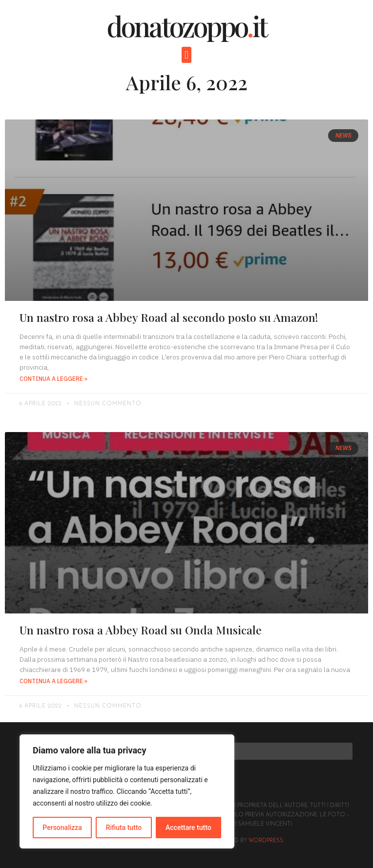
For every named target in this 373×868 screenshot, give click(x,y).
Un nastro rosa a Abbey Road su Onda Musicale (141, 630)
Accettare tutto (188, 828)
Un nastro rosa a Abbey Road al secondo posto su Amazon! (169, 317)
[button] (186, 55)
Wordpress (266, 841)
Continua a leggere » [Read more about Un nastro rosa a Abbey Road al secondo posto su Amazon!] (53, 379)
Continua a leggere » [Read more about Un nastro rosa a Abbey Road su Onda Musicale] (53, 681)
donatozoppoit (186, 26)
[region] (127, 791)
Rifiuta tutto (124, 828)
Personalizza (62, 828)
